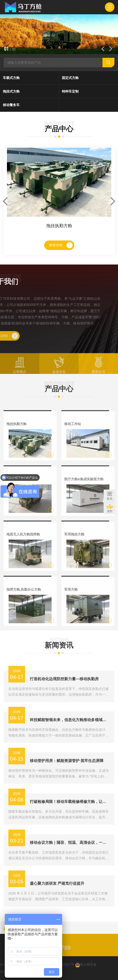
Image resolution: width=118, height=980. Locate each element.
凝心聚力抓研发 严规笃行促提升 (57, 903)
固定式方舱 (70, 78)
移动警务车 (11, 105)
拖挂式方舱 (11, 91)
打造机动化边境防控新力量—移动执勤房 (64, 698)
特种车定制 (70, 91)
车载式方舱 (11, 78)
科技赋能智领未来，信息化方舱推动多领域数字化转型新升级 (70, 739)
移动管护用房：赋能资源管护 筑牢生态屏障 (67, 780)
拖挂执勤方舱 (59, 226)
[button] (103, 49)
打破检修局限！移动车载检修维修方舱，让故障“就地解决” (70, 821)
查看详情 (61, 245)
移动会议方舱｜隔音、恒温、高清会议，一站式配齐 (70, 862)
